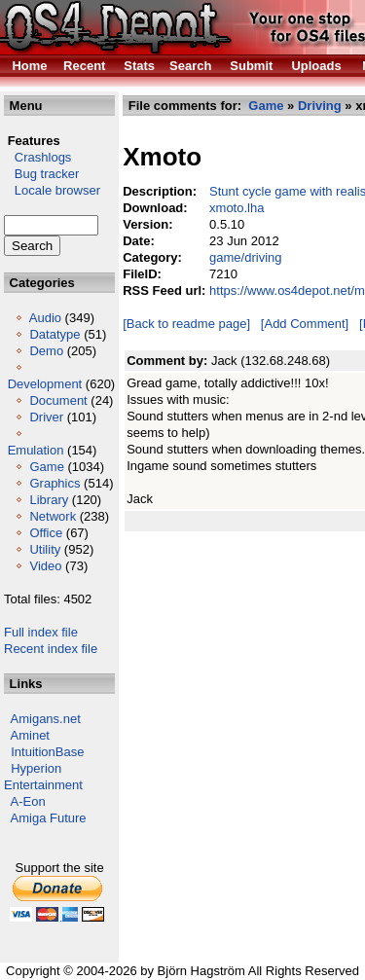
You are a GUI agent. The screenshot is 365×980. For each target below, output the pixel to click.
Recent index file (51, 649)
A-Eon (28, 801)
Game (46, 467)
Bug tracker (41, 174)
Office (46, 533)
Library (49, 500)
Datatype (55, 334)
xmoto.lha (237, 208)
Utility (45, 549)
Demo (46, 351)
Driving (320, 106)
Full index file (41, 632)
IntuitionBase (47, 752)
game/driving (245, 257)
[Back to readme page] (186, 324)
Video (45, 566)
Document (58, 400)
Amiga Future (49, 818)
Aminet (30, 735)
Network (53, 516)
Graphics (55, 483)
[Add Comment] (305, 324)
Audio (45, 318)
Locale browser (52, 190)
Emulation (36, 450)
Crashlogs (37, 157)
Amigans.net (46, 719)
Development (45, 384)
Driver (46, 417)
